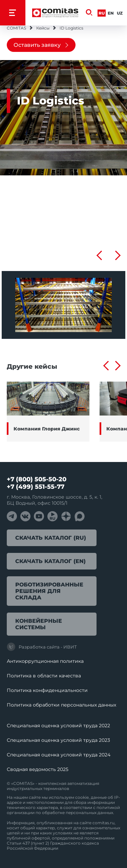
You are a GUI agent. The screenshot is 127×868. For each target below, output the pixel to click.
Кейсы (43, 28)
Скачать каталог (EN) (50, 561)
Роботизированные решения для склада (49, 591)
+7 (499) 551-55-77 (36, 487)
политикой (108, 807)
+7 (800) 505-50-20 (37, 479)
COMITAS (16, 28)
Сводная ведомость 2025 (38, 769)
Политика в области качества (44, 676)
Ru (102, 13)
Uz (120, 13)
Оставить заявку (37, 45)
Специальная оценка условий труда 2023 (58, 740)
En (111, 13)
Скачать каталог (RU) (51, 538)
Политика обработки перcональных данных (61, 705)
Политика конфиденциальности (47, 690)
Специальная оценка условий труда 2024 (59, 755)
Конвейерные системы (39, 624)
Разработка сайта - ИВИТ (42, 647)
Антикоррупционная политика (45, 661)
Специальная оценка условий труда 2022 (58, 726)
